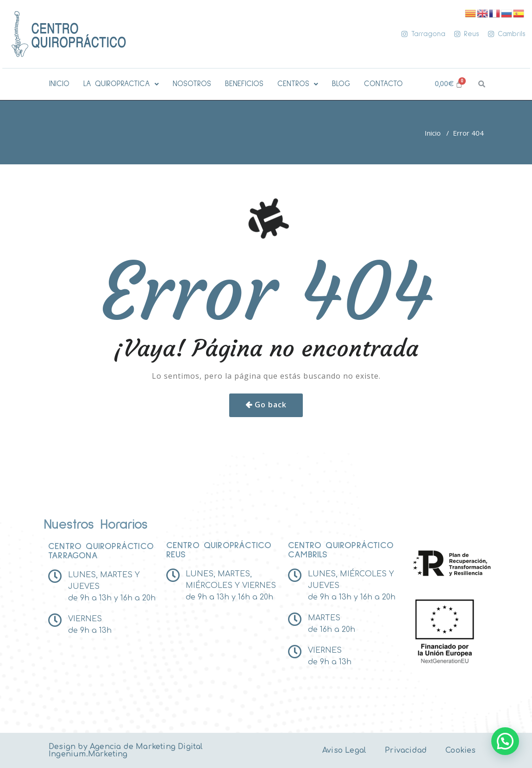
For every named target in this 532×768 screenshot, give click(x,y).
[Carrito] (449, 84)
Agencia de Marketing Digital (147, 747)
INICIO (59, 84)
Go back (271, 405)
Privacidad (406, 750)
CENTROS (298, 84)
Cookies (460, 750)
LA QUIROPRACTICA (121, 84)
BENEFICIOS (244, 84)
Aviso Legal (344, 750)
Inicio (433, 133)
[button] (121, 84)
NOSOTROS (192, 84)
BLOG (341, 84)
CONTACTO (383, 84)
